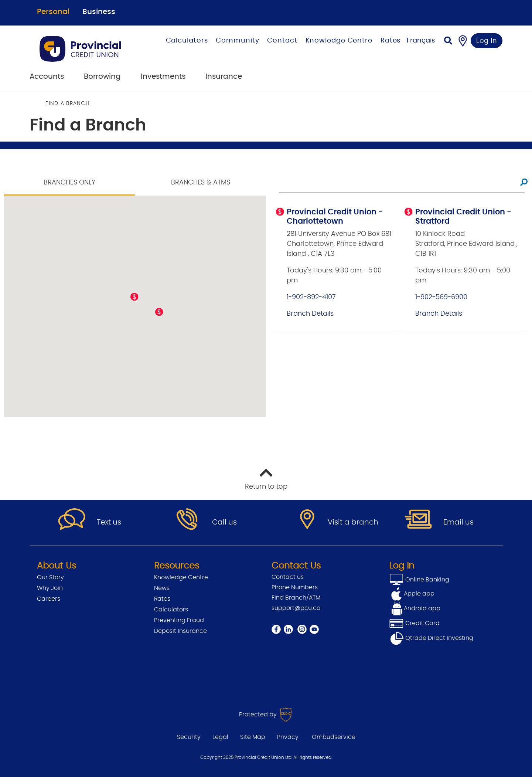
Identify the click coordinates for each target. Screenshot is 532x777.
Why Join (50, 588)
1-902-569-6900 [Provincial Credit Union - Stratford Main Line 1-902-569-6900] (441, 297)
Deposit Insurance (180, 631)
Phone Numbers (295, 587)
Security (189, 737)
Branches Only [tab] (69, 183)
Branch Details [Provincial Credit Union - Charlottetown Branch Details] (310, 314)
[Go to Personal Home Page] (88, 49)
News (162, 588)
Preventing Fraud (179, 620)
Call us (224, 522)
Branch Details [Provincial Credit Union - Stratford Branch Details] (439, 314)
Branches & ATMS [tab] (201, 183)
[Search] (448, 42)
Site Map (253, 737)
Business (99, 12)
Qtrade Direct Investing (431, 638)
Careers (49, 599)
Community (237, 41)
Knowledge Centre (339, 41)
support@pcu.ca (296, 608)
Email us (458, 522)
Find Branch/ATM (296, 598)
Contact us (288, 577)
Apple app (419, 594)
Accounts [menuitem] (47, 77)
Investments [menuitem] (163, 77)
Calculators (187, 41)
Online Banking (427, 580)
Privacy (288, 737)
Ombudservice (334, 737)
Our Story (50, 577)
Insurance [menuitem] (224, 77)
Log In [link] (487, 41)
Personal (53, 12)
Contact (282, 41)
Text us (109, 522)
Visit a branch (353, 522)
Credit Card (414, 623)
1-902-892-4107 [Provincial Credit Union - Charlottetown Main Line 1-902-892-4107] (311, 297)
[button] (134, 297)
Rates (391, 41)
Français (421, 41)
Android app (422, 608)
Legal (220, 737)
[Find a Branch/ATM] (463, 41)
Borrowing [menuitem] (102, 77)
